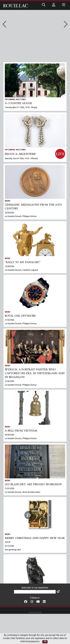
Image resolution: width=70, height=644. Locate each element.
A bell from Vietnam (21, 431)
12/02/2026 (9, 381)
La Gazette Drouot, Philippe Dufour (21, 216)
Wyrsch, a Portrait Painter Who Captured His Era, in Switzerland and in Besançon (35, 373)
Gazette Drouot (12, 607)
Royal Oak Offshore (20, 316)
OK (45, 642)
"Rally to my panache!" (23, 262)
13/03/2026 (9, 266)
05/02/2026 (9, 435)
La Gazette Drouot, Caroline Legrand (21, 270)
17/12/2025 (9, 603)
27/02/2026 (9, 320)
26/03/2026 (9, 213)
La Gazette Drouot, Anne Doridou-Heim (23, 492)
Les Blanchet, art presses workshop (33, 484)
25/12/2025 (9, 546)
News (8, 201)
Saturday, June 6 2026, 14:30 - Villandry (21, 158)
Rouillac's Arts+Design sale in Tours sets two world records (34, 597)
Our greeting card (13, 550)
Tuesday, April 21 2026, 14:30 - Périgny (21, 107)
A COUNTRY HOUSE (18, 103)
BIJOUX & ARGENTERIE (20, 154)
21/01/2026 (9, 489)
